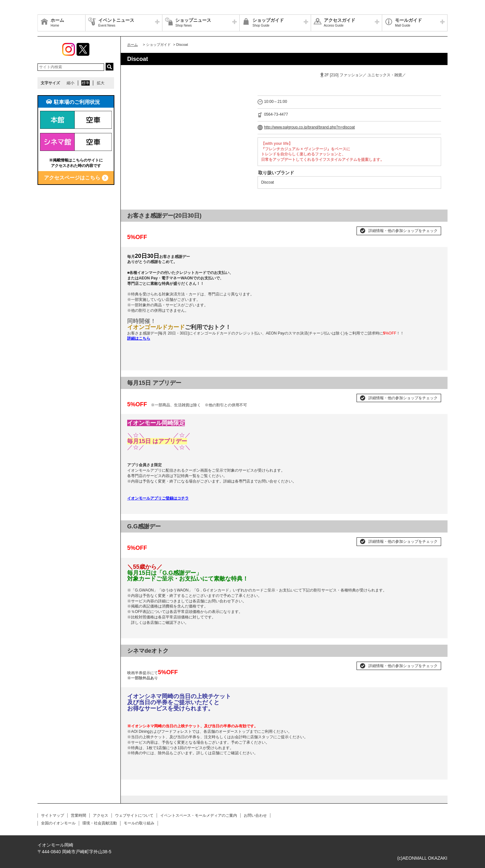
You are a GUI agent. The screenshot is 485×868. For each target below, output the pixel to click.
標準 (86, 83)
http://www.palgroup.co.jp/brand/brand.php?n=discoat (309, 127)
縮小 (70, 83)
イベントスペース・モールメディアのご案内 (199, 815)
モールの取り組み (139, 823)
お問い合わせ (255, 815)
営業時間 (78, 815)
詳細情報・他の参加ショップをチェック (403, 231)
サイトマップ (53, 815)
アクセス (101, 815)
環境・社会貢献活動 (100, 823)
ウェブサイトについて (134, 815)
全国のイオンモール (58, 823)
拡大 (101, 83)
